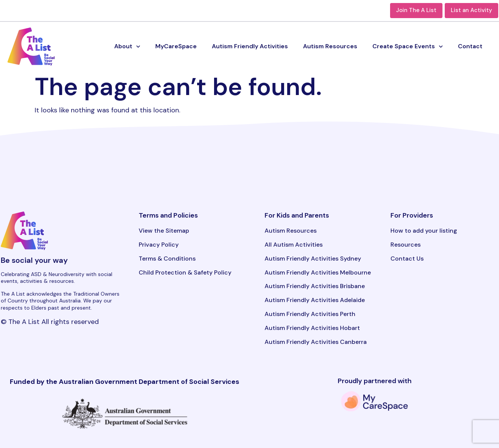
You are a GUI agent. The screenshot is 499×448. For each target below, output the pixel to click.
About (127, 47)
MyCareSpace (176, 46)
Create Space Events (408, 47)
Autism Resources (330, 46)
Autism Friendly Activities (250, 46)
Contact (470, 46)
